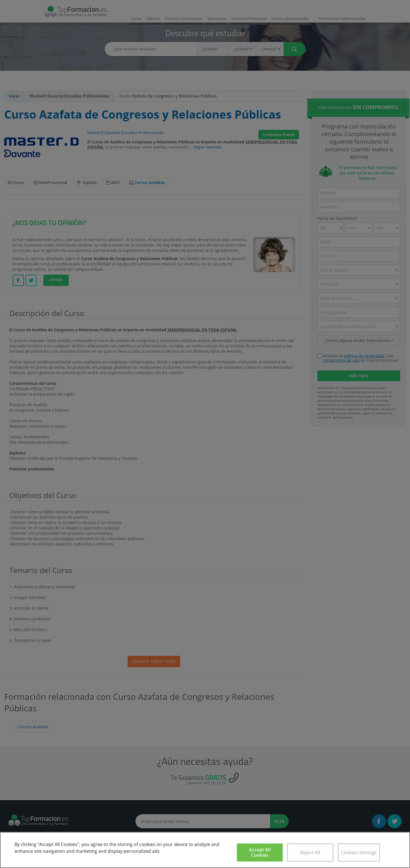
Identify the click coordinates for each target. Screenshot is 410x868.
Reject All (310, 853)
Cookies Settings (359, 853)
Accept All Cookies (260, 852)
